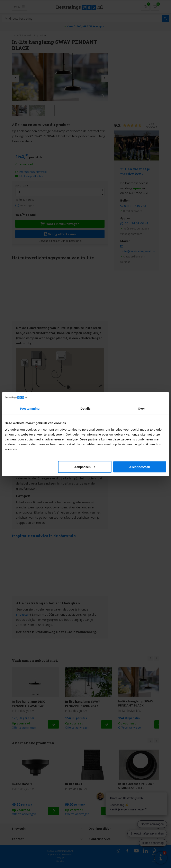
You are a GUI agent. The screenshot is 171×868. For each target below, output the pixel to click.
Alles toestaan (140, 467)
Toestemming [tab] (30, 408)
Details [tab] (85, 408)
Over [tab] (141, 408)
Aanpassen (85, 467)
